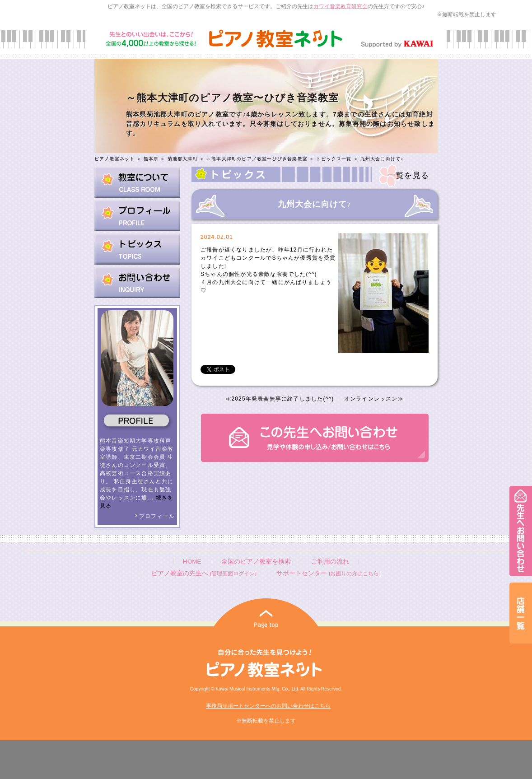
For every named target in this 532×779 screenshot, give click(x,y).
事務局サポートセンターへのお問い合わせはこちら (268, 706)
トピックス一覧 (334, 159)
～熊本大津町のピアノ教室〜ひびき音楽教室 (257, 159)
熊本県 (151, 159)
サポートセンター (328, 573)
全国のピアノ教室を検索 (256, 562)
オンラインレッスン (371, 399)
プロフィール (155, 516)
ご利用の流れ (330, 562)
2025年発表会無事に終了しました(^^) (282, 399)
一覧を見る (408, 175)
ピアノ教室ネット (115, 159)
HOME (192, 562)
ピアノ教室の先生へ (204, 573)
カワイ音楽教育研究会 (341, 6)
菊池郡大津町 (183, 159)
